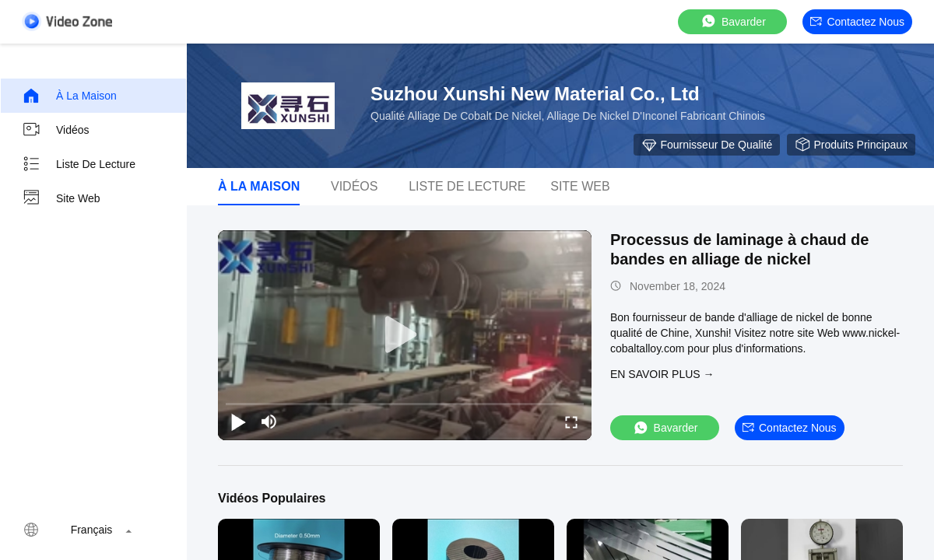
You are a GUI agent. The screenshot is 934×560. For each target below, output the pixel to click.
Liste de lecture (79, 164)
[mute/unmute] (269, 422)
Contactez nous (857, 22)
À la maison (69, 96)
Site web (61, 198)
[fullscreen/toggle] (571, 422)
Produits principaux (851, 145)
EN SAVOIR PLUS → (662, 374)
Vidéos (56, 130)
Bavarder (733, 21)
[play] (405, 335)
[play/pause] (238, 422)
